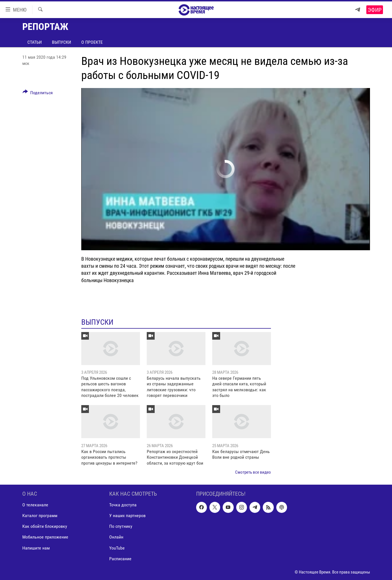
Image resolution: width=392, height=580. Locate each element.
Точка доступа (123, 505)
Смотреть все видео (253, 472)
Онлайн (116, 537)
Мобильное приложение (45, 537)
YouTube (117, 548)
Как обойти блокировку (45, 527)
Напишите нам (36, 548)
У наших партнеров (127, 516)
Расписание (120, 559)
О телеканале (35, 505)
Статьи (35, 42)
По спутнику (121, 527)
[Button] (38, 94)
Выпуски (62, 42)
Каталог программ (40, 516)
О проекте (92, 42)
